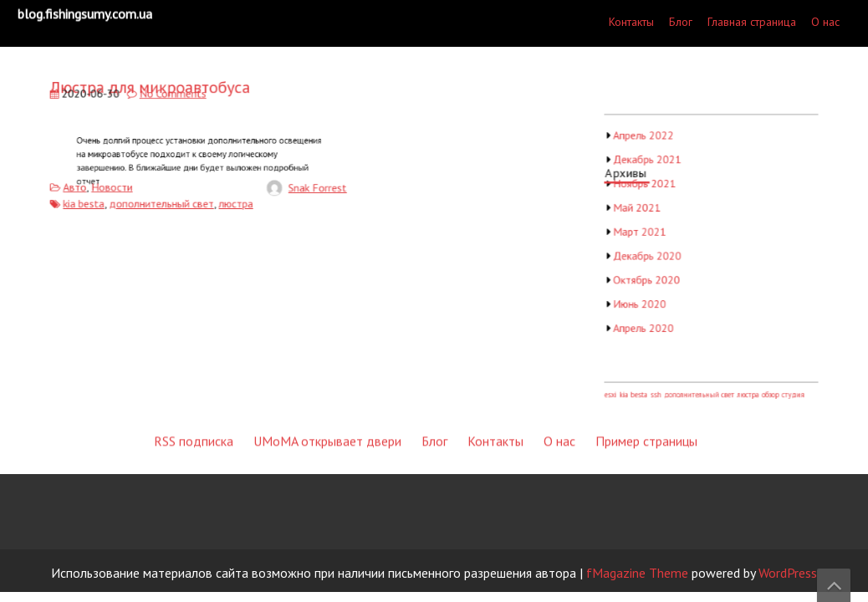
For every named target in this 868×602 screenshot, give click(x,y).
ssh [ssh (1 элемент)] (661, 383)
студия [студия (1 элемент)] (787, 383)
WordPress (788, 573)
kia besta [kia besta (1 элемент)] (639, 383)
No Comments (175, 98)
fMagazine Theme (637, 573)
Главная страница (752, 22)
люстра (233, 199)
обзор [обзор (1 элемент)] (766, 383)
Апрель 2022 (649, 143)
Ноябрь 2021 (650, 189)
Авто (84, 184)
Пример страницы (646, 313)
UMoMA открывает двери (327, 313)
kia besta (93, 199)
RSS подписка (194, 313)
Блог (681, 22)
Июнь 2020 (646, 300)
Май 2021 (643, 210)
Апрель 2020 (649, 321)
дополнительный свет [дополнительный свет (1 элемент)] (701, 383)
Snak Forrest (308, 185)
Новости (119, 184)
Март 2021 (646, 233)
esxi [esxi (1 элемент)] (619, 383)
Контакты (631, 22)
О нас (825, 22)
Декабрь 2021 (653, 166)
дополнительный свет (165, 199)
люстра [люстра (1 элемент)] (746, 383)
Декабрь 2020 (653, 255)
